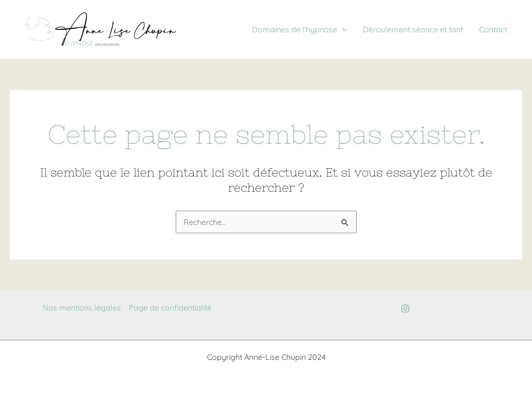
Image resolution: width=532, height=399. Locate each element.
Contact (493, 29)
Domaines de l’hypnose (300, 29)
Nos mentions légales (82, 308)
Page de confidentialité (170, 308)
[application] (342, 29)
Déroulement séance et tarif (413, 29)
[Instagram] (405, 309)
